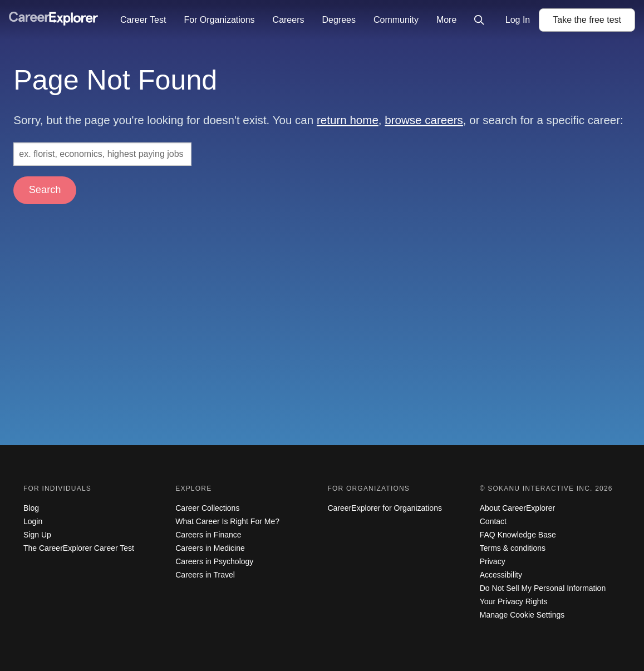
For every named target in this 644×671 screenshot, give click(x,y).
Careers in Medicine (210, 548)
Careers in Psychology (214, 561)
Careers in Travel (205, 575)
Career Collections (207, 508)
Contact (493, 521)
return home (348, 120)
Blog (31, 508)
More (446, 20)
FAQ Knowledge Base (518, 535)
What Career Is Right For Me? (227, 521)
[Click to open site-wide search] (479, 20)
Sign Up (37, 535)
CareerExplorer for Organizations (385, 508)
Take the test (587, 20)
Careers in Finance (208, 535)
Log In (518, 20)
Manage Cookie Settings (522, 615)
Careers (289, 20)
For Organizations (219, 20)
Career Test (143, 20)
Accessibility (501, 575)
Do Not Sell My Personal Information (543, 588)
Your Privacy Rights (514, 601)
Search (45, 189)
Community (396, 20)
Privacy (493, 561)
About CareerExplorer (517, 508)
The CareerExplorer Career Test (79, 548)
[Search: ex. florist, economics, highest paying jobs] (102, 154)
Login (33, 521)
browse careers (424, 120)
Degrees (338, 20)
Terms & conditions (513, 548)
